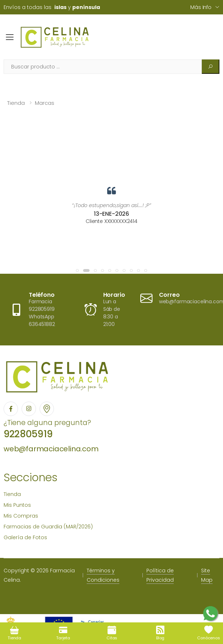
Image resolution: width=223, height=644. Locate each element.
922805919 (28, 434)
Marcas (45, 103)
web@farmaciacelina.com (51, 449)
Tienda (16, 103)
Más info (201, 7)
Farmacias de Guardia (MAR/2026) (48, 527)
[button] (77, 270)
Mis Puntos (17, 505)
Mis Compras (21, 516)
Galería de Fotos (25, 537)
